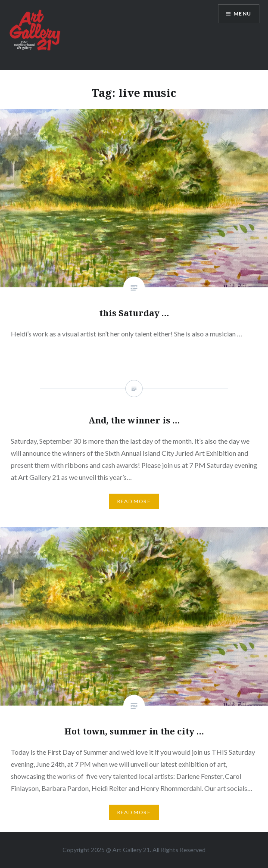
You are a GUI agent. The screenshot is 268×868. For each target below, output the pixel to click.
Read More (134, 812)
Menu (242, 14)
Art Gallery (128, 850)
